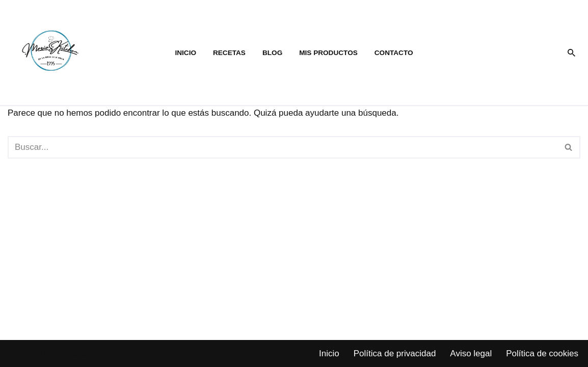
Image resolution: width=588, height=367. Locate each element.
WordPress (132, 353)
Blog (272, 53)
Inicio (185, 53)
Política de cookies (542, 353)
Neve (18, 353)
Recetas (229, 53)
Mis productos (328, 53)
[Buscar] (571, 53)
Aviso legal (471, 353)
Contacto (394, 53)
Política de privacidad (395, 353)
